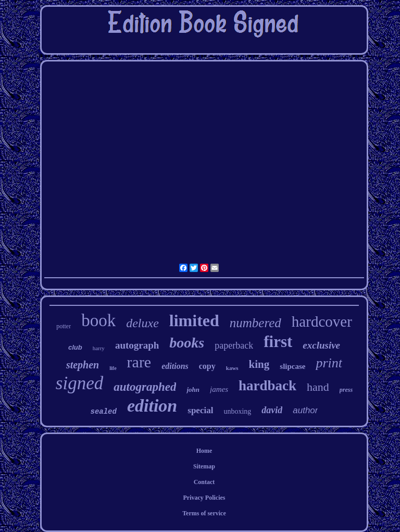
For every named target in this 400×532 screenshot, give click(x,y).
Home (204, 451)
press (346, 390)
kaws (232, 368)
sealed (104, 412)
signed (79, 383)
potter (64, 326)
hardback (267, 386)
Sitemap (204, 466)
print (329, 363)
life (113, 368)
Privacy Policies (204, 498)
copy (207, 366)
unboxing (237, 411)
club (75, 347)
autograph (137, 345)
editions (175, 366)
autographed (145, 387)
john (193, 389)
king (259, 364)
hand (318, 387)
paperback (234, 345)
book (98, 320)
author (305, 410)
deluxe (142, 323)
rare (139, 362)
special (200, 410)
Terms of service (204, 513)
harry (99, 348)
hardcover (322, 321)
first (278, 342)
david (272, 410)
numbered (255, 323)
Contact (204, 482)
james (219, 389)
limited (194, 320)
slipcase (292, 366)
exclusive (321, 345)
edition (152, 406)
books (187, 343)
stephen (83, 365)
